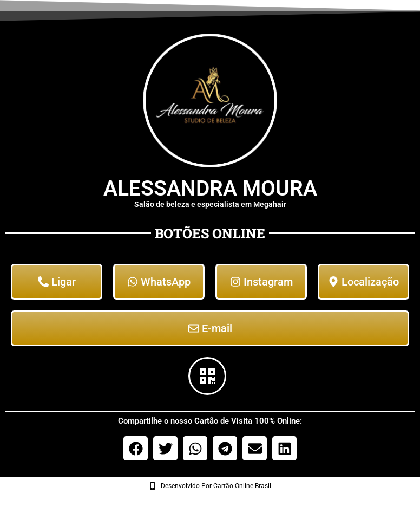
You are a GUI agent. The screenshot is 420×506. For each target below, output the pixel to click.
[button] (136, 448)
